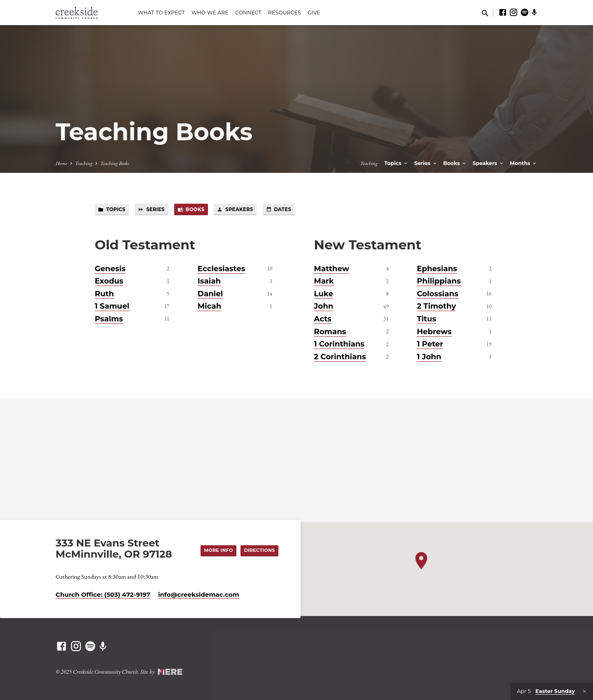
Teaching (84, 163)
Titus (426, 319)
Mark (324, 281)
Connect (248, 13)
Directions (259, 550)
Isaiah (209, 281)
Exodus (109, 281)
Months (524, 163)
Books (455, 163)
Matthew (331, 269)
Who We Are (210, 13)
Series (426, 163)
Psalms (109, 319)
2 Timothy (436, 306)
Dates (282, 209)
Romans (330, 331)
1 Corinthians (339, 344)
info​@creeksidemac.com (199, 594)
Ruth (104, 294)
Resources (285, 13)
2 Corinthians (340, 357)
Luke (323, 294)
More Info (218, 550)
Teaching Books (114, 163)
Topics (396, 163)
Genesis (110, 269)
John (323, 306)
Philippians (439, 281)
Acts (322, 319)
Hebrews (434, 331)
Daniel (210, 294)
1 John (429, 357)
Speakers (489, 163)
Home (61, 163)
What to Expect (161, 13)
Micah (210, 306)
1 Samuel (112, 306)
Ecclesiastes (222, 269)
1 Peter (430, 344)
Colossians (438, 294)
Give (314, 13)
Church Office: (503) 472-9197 (103, 594)
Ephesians (437, 269)
